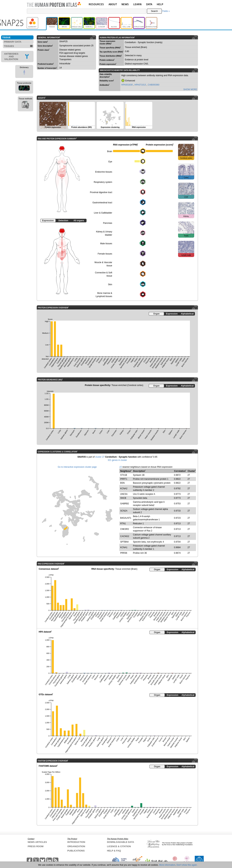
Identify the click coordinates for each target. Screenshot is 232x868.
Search (154, 11)
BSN (122, 483)
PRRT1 (124, 479)
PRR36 (124, 553)
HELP (160, 4)
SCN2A (124, 511)
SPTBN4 (124, 542)
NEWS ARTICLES (37, 842)
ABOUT (113, 4)
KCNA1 (124, 547)
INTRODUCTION (76, 842)
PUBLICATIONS (76, 851)
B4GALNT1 (126, 518)
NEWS (125, 4)
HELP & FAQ (114, 851)
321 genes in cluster (117, 460)
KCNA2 (124, 489)
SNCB (123, 498)
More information (167, 865)
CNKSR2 (125, 529)
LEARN (137, 4)
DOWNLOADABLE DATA (120, 842)
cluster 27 (100, 457)
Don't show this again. (187, 865)
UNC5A (124, 494)
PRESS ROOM (36, 846)
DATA (149, 4)
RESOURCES (96, 4)
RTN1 (123, 524)
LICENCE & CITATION (119, 846)
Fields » (166, 11)
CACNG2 (125, 536)
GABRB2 (125, 504)
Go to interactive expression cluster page (77, 467)
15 (120, 467)
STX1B (124, 475)
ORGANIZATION (76, 846)
